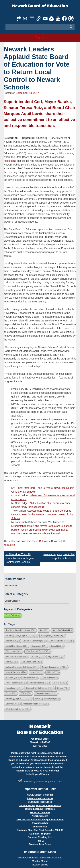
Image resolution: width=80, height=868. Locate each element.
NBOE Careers (40, 816)
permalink (9, 545)
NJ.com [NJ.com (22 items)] (52, 672)
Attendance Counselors (40, 798)
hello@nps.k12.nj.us (37, 774)
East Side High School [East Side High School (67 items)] (37, 651)
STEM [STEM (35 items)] (25, 693)
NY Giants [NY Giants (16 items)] (30, 678)
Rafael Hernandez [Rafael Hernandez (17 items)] (39, 683)
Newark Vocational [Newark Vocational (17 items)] (15, 672)
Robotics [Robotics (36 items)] (59, 683)
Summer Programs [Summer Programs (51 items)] (46, 693)
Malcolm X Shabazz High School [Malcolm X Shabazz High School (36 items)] (21, 667)
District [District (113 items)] (56, 646)
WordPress (42, 782)
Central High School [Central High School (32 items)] (16, 646)
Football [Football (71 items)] (37, 657)
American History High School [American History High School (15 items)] (20, 630)
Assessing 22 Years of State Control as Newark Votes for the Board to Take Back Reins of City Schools (42, 514)
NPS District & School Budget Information (40, 820)
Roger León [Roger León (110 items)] (13, 688)
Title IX (40, 841)
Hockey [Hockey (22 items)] (11, 662)
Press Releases (41, 541)
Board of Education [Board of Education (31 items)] (34, 641)
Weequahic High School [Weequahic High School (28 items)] (35, 704)
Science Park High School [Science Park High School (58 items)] (39, 688)
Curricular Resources (40, 802)
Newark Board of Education (40, 6)
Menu (40, 37)
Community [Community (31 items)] (39, 646)
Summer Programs (40, 834)
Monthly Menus (40, 861)
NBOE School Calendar (40, 795)
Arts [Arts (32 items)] (43, 630)
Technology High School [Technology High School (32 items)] (17, 699)
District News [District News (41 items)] (13, 651)
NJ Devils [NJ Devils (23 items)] (12, 678)
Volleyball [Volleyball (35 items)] (12, 704)
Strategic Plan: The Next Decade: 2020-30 (40, 830)
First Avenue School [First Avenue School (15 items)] (16, 657)
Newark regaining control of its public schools (59, 556)
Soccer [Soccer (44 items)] (62, 688)
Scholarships (40, 827)
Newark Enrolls (40, 865)
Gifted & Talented (40, 812)
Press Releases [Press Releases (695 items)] (15, 683)
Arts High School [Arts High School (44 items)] (62, 630)
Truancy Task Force (40, 844)
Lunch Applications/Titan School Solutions (40, 858)
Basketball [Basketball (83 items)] (12, 641)
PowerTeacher (40, 823)
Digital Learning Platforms (40, 809)
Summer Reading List (40, 837)
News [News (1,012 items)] (36, 672)
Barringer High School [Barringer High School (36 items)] (52, 636)
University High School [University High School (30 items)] (46, 699)
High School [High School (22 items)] (55, 657)
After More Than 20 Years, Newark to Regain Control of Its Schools (19, 558)
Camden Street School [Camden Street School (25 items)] (61, 641)
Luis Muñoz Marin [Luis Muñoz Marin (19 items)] (31, 662)
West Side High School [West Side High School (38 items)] (17, 709)
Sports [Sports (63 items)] (10, 693)
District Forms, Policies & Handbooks (40, 805)
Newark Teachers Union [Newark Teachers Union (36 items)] (54, 667)
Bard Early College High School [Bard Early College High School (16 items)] (21, 636)
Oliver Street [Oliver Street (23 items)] (49, 678)
